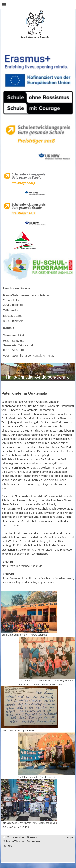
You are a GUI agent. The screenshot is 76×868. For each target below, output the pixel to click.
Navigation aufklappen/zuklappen (38, 4)
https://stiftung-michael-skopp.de (22, 566)
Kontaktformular (43, 356)
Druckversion (14, 837)
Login (69, 837)
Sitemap (32, 837)
